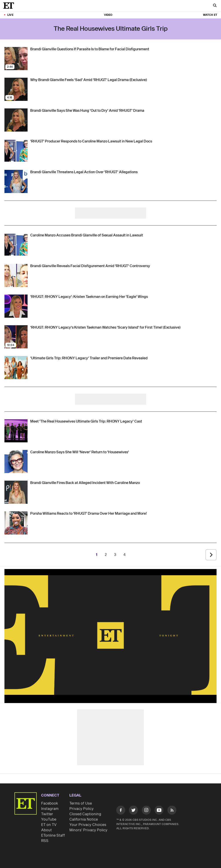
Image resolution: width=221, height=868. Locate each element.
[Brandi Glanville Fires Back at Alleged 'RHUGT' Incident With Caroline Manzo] (85, 483)
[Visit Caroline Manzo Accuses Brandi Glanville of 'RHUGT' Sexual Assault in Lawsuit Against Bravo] (16, 245)
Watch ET (210, 15)
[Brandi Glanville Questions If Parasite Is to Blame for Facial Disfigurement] (90, 49)
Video (108, 15)
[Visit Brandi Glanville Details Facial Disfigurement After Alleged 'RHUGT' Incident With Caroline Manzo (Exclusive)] (16, 275)
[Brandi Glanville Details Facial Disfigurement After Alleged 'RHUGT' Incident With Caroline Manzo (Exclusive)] (90, 266)
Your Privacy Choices (88, 825)
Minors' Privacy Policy (88, 830)
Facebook (50, 803)
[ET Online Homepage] (10, 6)
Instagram (50, 809)
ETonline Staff (53, 835)
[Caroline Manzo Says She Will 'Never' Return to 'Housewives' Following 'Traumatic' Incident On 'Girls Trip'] (80, 452)
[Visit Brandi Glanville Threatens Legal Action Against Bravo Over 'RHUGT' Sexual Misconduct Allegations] (16, 181)
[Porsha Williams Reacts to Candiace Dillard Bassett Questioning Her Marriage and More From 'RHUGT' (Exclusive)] (88, 514)
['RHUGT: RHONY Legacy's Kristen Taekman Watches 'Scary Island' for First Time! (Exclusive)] (105, 327)
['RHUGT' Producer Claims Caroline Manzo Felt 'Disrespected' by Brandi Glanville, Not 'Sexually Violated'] (91, 141)
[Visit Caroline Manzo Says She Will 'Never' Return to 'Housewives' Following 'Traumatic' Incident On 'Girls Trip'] (16, 461)
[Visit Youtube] (159, 811)
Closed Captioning (85, 814)
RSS (45, 841)
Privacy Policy (81, 809)
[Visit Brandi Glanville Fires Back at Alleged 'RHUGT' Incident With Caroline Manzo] (16, 492)
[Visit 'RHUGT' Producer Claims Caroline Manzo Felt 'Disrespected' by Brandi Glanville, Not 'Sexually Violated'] (16, 151)
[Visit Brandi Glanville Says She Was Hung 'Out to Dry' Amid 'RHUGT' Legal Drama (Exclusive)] (16, 120)
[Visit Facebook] (121, 811)
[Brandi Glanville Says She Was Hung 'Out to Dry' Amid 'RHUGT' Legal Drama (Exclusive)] (87, 111)
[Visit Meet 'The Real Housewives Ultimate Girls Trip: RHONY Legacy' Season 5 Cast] (16, 431)
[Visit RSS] (172, 811)
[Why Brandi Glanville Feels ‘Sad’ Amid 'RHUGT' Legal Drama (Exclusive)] (89, 80)
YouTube (49, 819)
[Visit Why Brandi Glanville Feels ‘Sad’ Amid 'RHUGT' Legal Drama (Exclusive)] (16, 89)
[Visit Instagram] (146, 811)
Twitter (47, 814)
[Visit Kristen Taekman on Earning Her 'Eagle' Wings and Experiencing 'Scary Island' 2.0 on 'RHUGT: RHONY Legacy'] (16, 306)
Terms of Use (81, 803)
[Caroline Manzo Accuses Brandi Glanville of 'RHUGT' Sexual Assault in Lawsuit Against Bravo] (87, 235)
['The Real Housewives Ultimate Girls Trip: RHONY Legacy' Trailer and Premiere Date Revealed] (89, 358)
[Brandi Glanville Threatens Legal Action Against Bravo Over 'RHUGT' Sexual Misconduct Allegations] (84, 172)
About (46, 830)
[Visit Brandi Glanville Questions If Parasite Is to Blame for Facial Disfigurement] (16, 59)
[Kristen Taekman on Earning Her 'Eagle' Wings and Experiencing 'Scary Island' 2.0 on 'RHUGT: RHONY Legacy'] (89, 297)
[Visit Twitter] (133, 811)
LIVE (10, 15)
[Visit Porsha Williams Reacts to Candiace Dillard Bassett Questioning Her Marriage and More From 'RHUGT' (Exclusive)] (16, 523)
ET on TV (49, 825)
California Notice (84, 819)
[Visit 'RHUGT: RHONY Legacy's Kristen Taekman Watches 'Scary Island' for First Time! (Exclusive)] (16, 337)
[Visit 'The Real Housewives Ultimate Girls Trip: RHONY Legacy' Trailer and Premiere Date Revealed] (16, 368)
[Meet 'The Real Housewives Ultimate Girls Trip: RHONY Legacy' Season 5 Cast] (86, 421)
